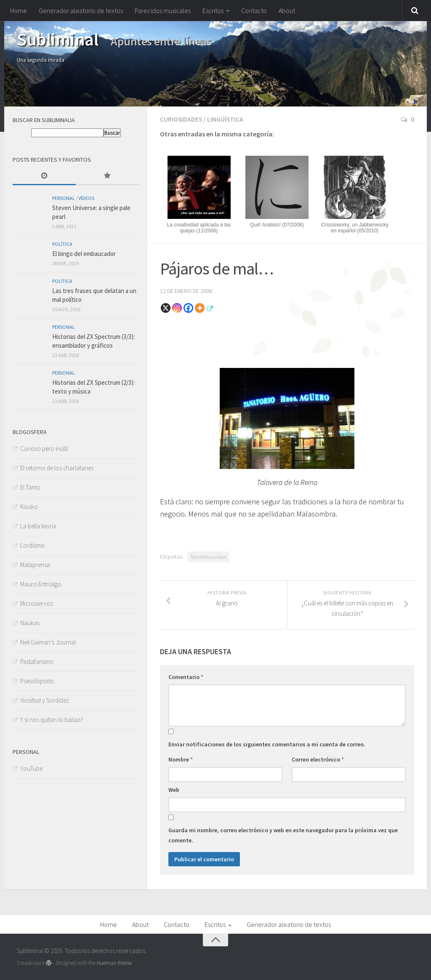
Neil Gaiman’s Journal (48, 642)
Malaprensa (35, 565)
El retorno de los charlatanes (57, 468)
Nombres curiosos (209, 556)
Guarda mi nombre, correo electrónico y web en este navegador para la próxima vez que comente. (283, 834)
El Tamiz (30, 487)
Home (19, 11)
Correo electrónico (318, 759)
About (287, 11)
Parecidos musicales (163, 11)
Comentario (186, 676)
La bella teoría (38, 526)
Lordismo (32, 545)
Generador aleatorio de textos (81, 11)
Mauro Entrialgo (41, 584)
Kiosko (29, 507)
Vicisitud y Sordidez (45, 700)
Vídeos (86, 198)
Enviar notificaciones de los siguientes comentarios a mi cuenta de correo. (267, 743)
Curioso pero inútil (44, 449)
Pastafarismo (37, 662)
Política (62, 244)
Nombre (181, 759)
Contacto (254, 11)
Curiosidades (181, 119)
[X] (166, 307)
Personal (64, 198)
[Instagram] (177, 307)
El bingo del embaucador (84, 254)
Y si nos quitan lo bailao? (52, 720)
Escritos (213, 11)
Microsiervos (37, 603)
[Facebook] (188, 307)
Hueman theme (114, 962)
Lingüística (226, 119)
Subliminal (57, 39)
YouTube (31, 768)
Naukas (30, 623)
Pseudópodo (37, 681)
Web (174, 789)
